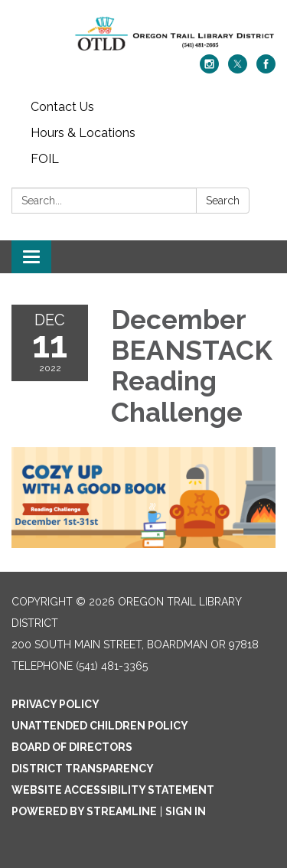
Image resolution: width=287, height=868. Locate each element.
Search (223, 201)
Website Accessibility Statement (113, 790)
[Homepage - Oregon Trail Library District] (143, 35)
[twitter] (238, 69)
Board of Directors (72, 747)
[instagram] (209, 69)
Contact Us (62, 107)
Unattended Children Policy (100, 726)
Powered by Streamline (84, 811)
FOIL (45, 159)
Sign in (186, 811)
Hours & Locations (83, 133)
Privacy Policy (55, 704)
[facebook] (266, 69)
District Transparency (83, 768)
